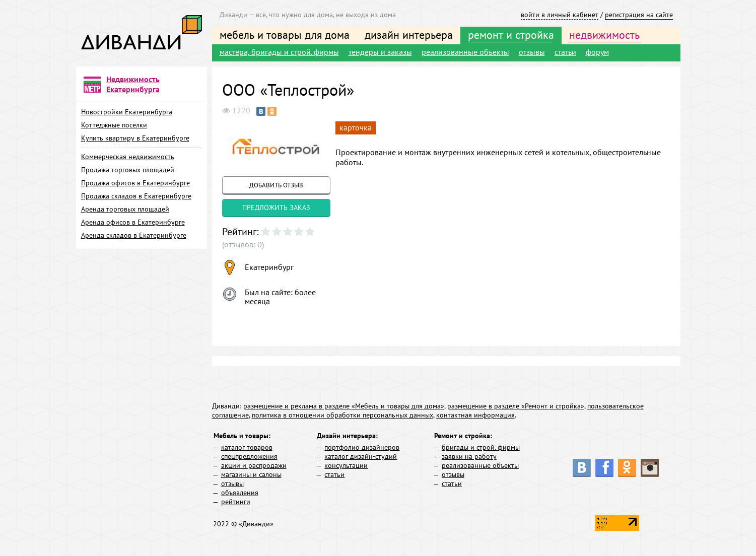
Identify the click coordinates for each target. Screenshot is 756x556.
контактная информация (475, 415)
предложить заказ (276, 207)
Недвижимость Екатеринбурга (133, 84)
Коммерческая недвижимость (128, 157)
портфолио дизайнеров (362, 447)
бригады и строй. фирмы (481, 447)
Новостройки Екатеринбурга (127, 112)
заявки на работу (469, 456)
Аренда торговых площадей (125, 209)
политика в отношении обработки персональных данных (342, 415)
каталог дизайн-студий (361, 456)
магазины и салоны (251, 474)
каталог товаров (247, 447)
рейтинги (236, 502)
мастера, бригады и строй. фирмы (279, 52)
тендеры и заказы (380, 52)
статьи (565, 52)
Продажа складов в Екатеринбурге (136, 196)
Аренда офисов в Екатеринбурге (133, 222)
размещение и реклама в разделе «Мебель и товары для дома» (344, 406)
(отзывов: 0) (243, 244)
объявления (240, 493)
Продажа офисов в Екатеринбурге (135, 183)
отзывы (532, 52)
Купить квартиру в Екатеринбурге (135, 138)
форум (597, 52)
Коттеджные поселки (114, 125)
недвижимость (604, 35)
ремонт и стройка (511, 35)
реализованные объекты (465, 52)
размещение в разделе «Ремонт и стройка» (516, 406)
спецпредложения (249, 456)
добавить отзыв (276, 185)
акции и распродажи (254, 465)
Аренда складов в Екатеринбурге (134, 235)
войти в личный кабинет (560, 15)
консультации (346, 465)
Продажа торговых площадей (128, 170)
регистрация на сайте (639, 15)
